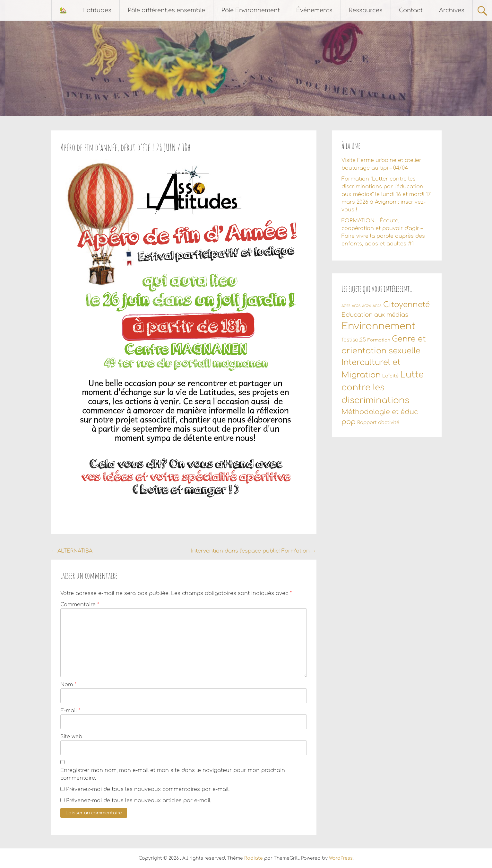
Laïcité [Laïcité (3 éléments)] (390, 376)
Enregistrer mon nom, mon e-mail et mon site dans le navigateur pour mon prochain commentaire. (173, 774)
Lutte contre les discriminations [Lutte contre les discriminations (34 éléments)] (383, 388)
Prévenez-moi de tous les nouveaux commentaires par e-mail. (148, 789)
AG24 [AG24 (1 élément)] (367, 306)
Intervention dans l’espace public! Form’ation (254, 551)
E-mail (70, 711)
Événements (314, 10)
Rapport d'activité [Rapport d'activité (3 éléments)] (378, 422)
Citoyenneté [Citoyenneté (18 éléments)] (406, 305)
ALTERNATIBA (72, 551)
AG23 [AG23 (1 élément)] (356, 306)
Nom (68, 685)
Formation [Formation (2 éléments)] (379, 340)
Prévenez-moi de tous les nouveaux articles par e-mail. (139, 801)
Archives (452, 10)
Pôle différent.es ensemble (166, 10)
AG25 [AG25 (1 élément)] (377, 306)
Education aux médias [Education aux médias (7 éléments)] (375, 315)
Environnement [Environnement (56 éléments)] (379, 326)
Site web (71, 737)
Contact (411, 10)
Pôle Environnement (251, 10)
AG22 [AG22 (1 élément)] (346, 306)
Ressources (366, 10)
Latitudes (97, 10)
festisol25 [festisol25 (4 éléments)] (354, 340)
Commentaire (80, 605)
